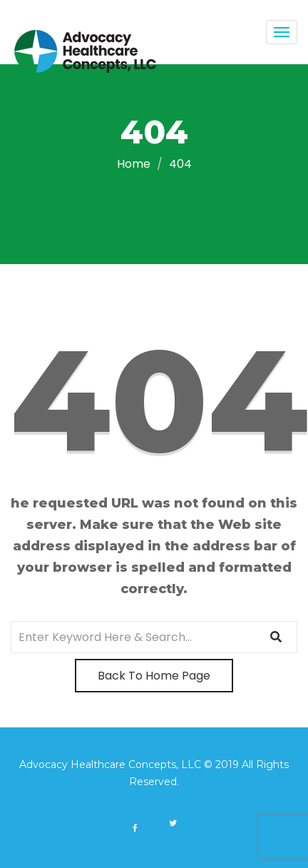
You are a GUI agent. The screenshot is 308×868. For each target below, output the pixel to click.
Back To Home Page (154, 676)
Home (134, 164)
